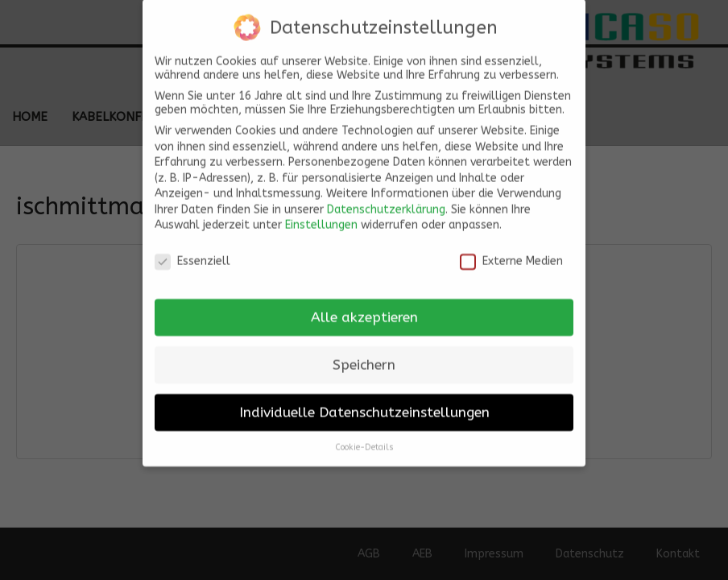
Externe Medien (511, 254)
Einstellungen (321, 218)
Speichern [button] (364, 357)
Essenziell (192, 254)
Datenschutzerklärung (386, 202)
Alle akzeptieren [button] (364, 310)
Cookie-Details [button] (364, 439)
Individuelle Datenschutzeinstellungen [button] (364, 405)
